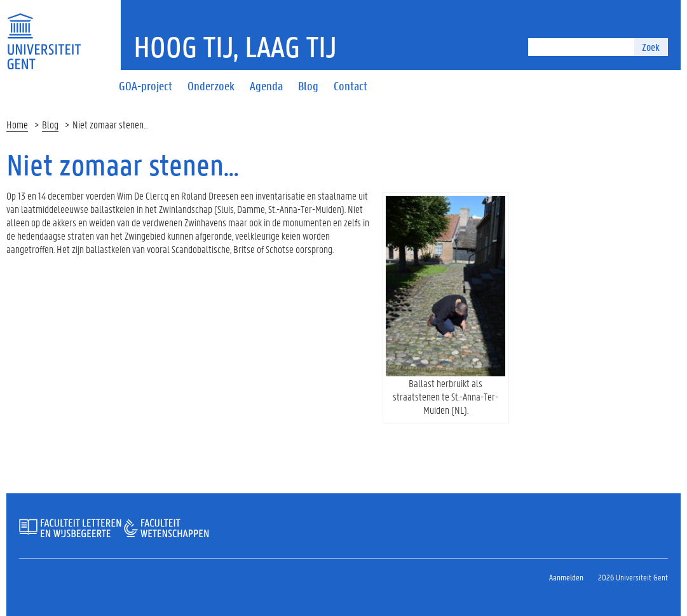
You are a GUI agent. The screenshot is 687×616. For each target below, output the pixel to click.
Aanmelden (566, 577)
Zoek (651, 47)
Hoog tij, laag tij (235, 46)
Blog (50, 124)
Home (17, 124)
